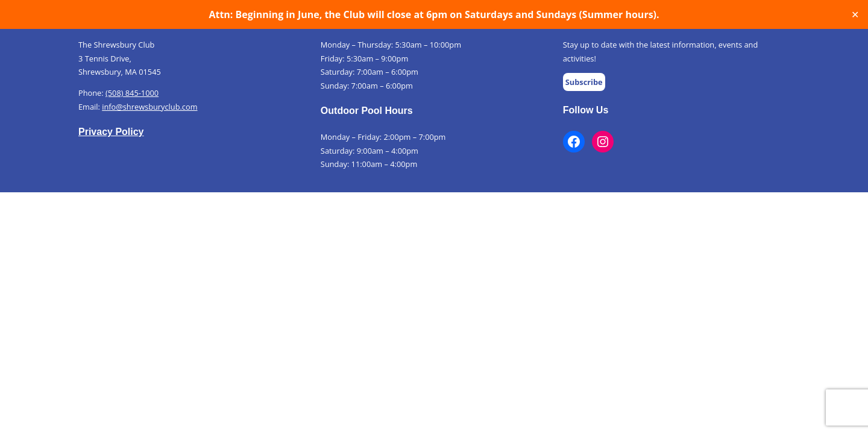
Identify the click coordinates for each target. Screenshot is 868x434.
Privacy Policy (111, 132)
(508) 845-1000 (132, 93)
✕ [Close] (855, 15)
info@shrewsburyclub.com (149, 107)
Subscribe (584, 82)
